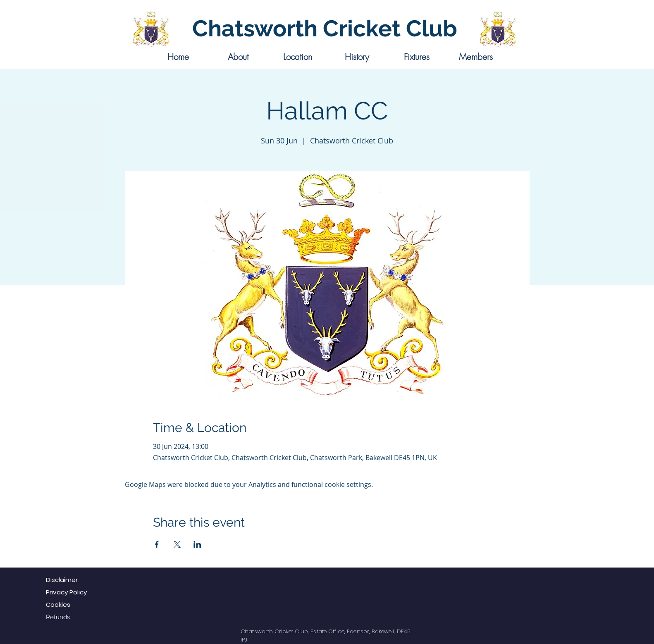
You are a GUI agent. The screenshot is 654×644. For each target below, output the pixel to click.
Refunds (58, 617)
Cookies (58, 605)
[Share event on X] (177, 544)
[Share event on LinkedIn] (197, 544)
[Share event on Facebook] (157, 544)
